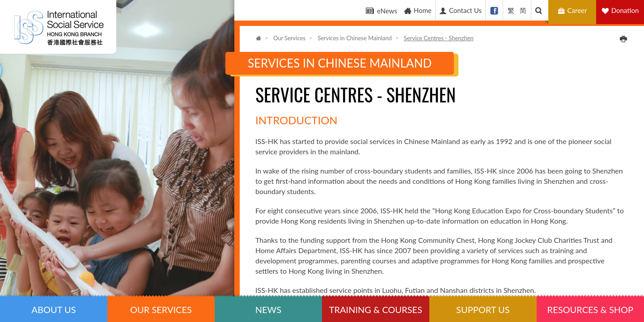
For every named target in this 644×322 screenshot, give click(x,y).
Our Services (289, 38)
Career (574, 11)
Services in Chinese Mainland (355, 38)
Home (417, 11)
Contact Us (460, 11)
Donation (625, 10)
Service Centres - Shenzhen (439, 38)
